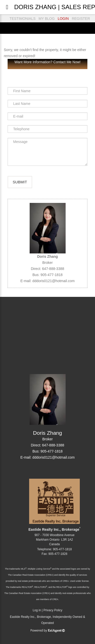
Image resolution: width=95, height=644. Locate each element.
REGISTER (81, 19)
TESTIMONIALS (23, 19)
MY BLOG (47, 19)
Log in (37, 610)
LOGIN (63, 19)
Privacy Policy (53, 610)
